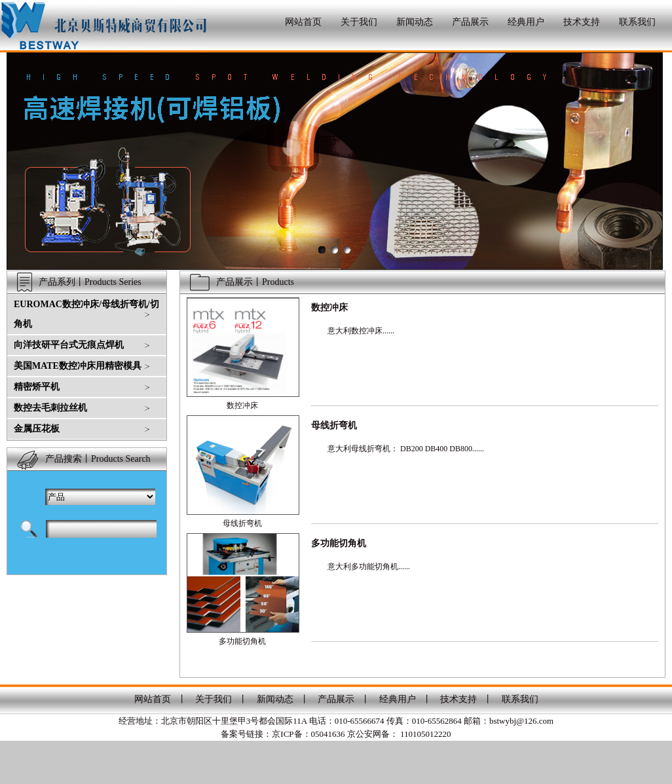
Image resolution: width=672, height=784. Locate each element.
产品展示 (470, 22)
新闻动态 (415, 22)
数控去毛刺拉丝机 (50, 408)
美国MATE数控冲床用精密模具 (78, 366)
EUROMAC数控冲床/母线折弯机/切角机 (86, 314)
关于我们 (359, 22)
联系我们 (637, 22)
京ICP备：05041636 (308, 734)
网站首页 (303, 22)
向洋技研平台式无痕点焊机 (69, 345)
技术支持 (582, 22)
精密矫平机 (37, 387)
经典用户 (526, 22)
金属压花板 (37, 429)
